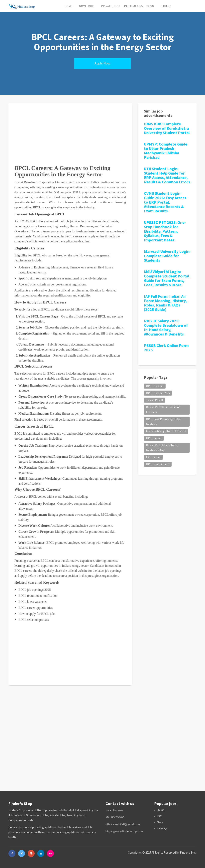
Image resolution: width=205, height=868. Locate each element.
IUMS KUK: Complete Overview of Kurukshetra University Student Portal (167, 128)
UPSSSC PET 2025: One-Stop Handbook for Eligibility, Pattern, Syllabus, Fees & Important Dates (165, 231)
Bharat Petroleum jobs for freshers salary (162, 448)
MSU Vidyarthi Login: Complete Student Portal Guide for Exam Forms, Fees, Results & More (167, 278)
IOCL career (153, 457)
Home (69, 6)
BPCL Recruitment (158, 464)
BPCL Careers (155, 386)
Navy (159, 822)
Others (166, 6)
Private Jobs (111, 6)
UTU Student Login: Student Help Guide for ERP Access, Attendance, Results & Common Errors (167, 175)
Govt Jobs (87, 6)
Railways (161, 828)
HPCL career (154, 438)
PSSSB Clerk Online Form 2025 (166, 348)
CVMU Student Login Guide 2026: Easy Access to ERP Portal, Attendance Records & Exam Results (165, 202)
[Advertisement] (70, 137)
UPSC (159, 810)
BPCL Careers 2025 (158, 393)
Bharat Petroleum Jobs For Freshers (163, 410)
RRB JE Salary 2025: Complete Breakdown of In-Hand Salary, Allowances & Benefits (166, 327)
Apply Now (102, 63)
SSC (158, 816)
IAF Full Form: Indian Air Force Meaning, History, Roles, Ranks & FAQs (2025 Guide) (165, 303)
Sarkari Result (155, 400)
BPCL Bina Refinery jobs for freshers (163, 422)
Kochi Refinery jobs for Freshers (166, 431)
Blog (150, 6)
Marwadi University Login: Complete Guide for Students (167, 256)
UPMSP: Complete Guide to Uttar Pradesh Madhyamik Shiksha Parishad (166, 151)
